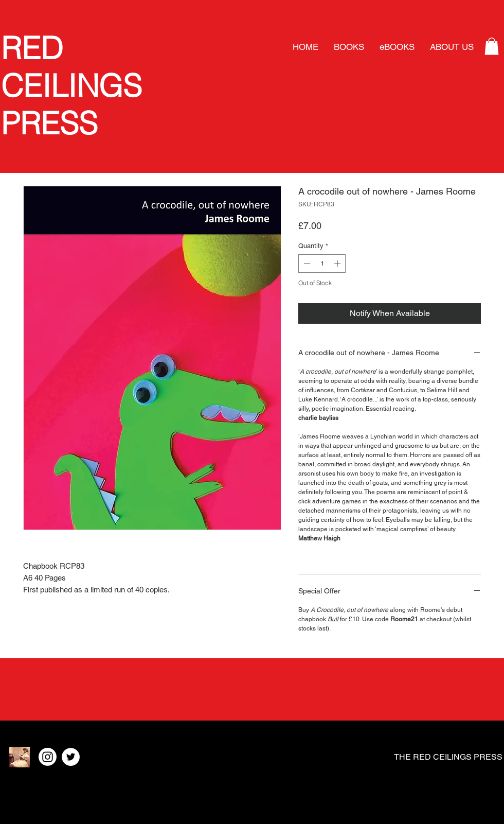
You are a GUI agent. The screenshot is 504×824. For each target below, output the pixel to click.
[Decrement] (306, 264)
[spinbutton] (322, 264)
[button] (492, 46)
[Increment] (338, 264)
